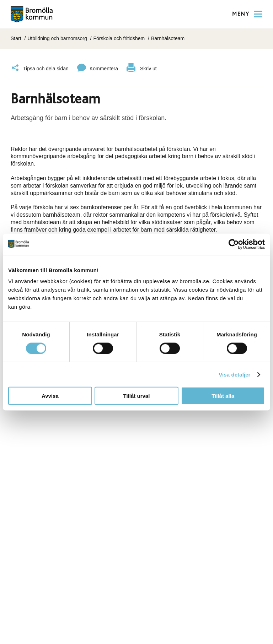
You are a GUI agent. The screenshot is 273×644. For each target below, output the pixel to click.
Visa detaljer (234, 374)
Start (16, 38)
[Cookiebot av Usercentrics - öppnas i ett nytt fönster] (234, 244)
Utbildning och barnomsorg (57, 38)
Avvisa (50, 396)
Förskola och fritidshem (119, 38)
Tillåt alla (223, 396)
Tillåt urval (137, 396)
